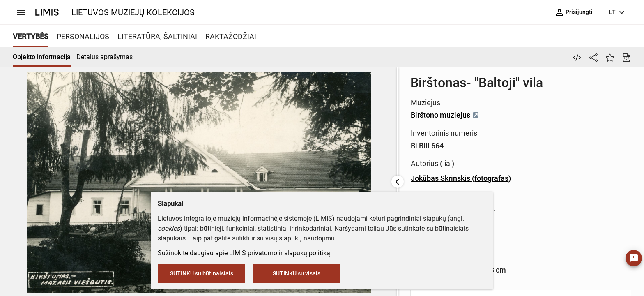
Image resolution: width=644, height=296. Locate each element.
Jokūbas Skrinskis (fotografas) (343, 178)
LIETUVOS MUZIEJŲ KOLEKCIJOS (133, 12)
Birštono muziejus (328, 115)
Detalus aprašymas (105, 57)
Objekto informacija (42, 57)
